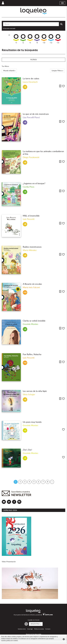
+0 (9, 35)
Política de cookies (39, 629)
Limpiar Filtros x (57, 71)
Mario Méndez (30, 250)
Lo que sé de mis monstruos (36, 114)
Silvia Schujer (29, 395)
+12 (51, 39)
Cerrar (64, 639)
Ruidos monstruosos (32, 247)
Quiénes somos (22, 629)
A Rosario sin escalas (32, 284)
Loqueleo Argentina (33, 11)
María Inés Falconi (31, 288)
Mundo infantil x (9, 71)
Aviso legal (30, 629)
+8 (37, 39)
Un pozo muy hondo (32, 422)
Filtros (34, 60)
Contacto (48, 629)
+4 (23, 39)
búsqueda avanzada (9, 28)
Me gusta (63, 86)
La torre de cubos (31, 79)
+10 (44, 39)
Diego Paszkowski (31, 157)
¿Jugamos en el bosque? (34, 184)
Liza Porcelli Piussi (31, 118)
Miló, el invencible (31, 216)
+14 (58, 39)
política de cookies (12, 641)
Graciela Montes (30, 324)
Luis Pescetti (29, 219)
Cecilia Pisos (29, 187)
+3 (16, 39)
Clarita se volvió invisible (34, 321)
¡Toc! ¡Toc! (27, 450)
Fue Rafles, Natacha (32, 354)
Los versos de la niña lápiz (35, 391)
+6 (30, 39)
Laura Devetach (30, 82)
